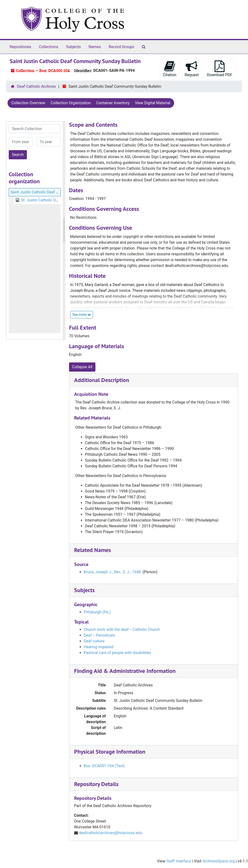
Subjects (73, 47)
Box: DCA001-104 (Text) (104, 766)
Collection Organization (71, 103)
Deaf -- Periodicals (99, 635)
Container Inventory (113, 103)
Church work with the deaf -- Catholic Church (122, 629)
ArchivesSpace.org (219, 861)
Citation (170, 69)
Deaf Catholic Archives (36, 86)
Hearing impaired (99, 647)
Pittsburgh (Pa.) (97, 612)
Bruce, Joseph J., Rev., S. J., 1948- (113, 572)
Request (192, 69)
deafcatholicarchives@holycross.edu (110, 833)
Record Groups (121, 47)
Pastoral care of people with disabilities (118, 653)
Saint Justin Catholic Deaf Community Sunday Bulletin (57, 192)
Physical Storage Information (110, 752)
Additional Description (102, 380)
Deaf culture (94, 641)
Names (95, 47)
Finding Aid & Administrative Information (125, 671)
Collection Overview (28, 103)
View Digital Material (153, 103)
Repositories (20, 47)
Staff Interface (179, 861)
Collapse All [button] (82, 367)
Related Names (93, 550)
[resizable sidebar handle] (64, 231)
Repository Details (96, 784)
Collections (49, 47)
